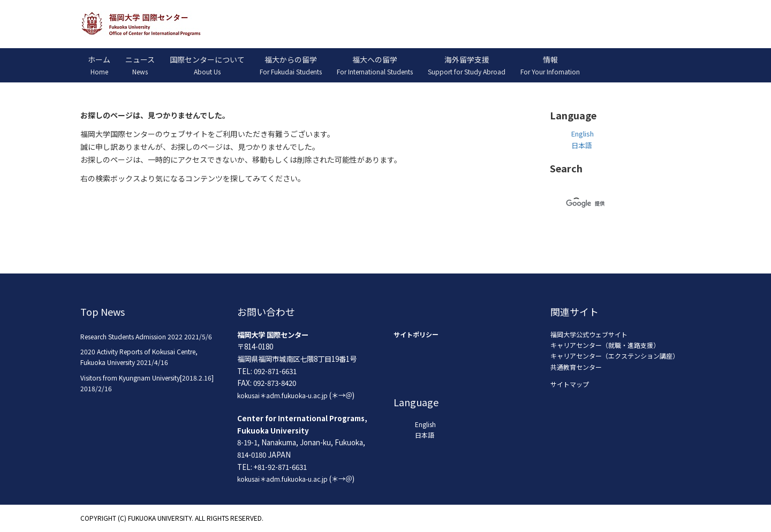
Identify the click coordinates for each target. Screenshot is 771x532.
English (583, 134)
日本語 (582, 145)
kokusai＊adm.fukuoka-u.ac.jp (282, 395)
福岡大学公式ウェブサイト (589, 334)
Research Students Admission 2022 (131, 336)
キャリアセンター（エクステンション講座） (615, 356)
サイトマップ (570, 384)
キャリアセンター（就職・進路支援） (605, 345)
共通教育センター (576, 367)
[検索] (607, 203)
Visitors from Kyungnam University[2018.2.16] (147, 378)
